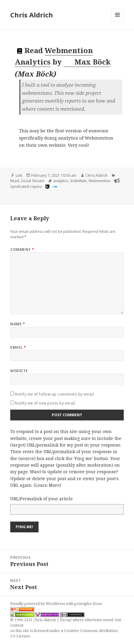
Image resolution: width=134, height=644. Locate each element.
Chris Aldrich (32, 15)
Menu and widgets (118, 21)
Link (19, 175)
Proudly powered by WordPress (38, 604)
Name (18, 324)
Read (15, 181)
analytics (61, 181)
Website (19, 371)
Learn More (47, 485)
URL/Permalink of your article (42, 499)
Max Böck (87, 62)
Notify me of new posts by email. (45, 403)
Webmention (100, 181)
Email (18, 347)
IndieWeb (78, 181)
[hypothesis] (47, 187)
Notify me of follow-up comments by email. (55, 394)
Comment (22, 250)
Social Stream (33, 181)
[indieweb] (54, 187)
